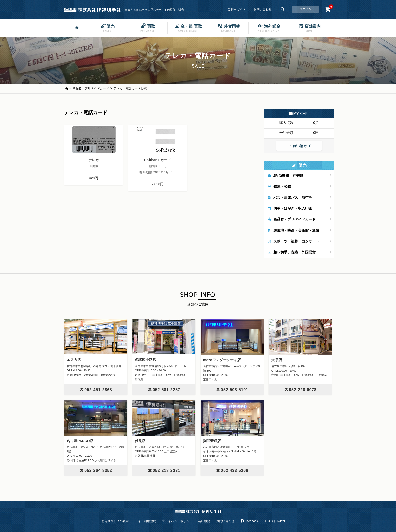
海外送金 (269, 28)
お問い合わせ (263, 9)
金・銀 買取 (188, 28)
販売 (107, 28)
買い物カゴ (299, 146)
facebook (249, 521)
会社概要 (204, 521)
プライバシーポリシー (177, 521)
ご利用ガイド (237, 9)
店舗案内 (309, 28)
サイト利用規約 (145, 521)
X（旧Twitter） (276, 521)
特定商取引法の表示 (115, 521)
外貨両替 (228, 28)
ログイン (305, 9)
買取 (147, 28)
